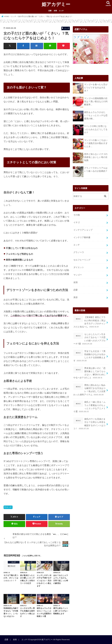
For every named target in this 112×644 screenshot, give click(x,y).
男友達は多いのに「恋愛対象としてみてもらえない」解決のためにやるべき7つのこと (89, 373)
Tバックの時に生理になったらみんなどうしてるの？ (96, 129)
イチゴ (77, 222)
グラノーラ (79, 252)
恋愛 (50, 11)
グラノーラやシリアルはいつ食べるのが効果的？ (96, 170)
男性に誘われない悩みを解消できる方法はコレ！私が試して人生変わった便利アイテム (89, 390)
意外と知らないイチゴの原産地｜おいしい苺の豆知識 (96, 157)
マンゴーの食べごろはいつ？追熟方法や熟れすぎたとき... (96, 143)
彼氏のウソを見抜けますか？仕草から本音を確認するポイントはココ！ (89, 424)
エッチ (61, 11)
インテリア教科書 (82, 237)
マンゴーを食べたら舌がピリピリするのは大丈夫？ (96, 88)
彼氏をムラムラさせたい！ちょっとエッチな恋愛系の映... (96, 115)
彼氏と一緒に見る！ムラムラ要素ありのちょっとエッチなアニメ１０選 (89, 407)
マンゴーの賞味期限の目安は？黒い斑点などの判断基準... (96, 101)
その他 (77, 215)
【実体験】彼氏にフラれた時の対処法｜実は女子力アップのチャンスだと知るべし (89, 322)
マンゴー (78, 275)
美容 (76, 297)
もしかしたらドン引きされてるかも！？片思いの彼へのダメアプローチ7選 (89, 339)
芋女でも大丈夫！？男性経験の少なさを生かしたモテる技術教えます (89, 356)
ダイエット (79, 267)
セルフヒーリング (82, 260)
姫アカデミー (56, 4)
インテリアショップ (83, 230)
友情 (55, 11)
